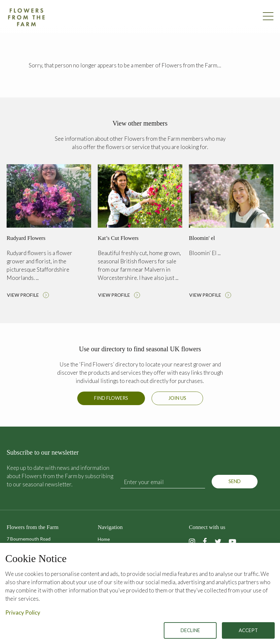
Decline (190, 630)
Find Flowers (111, 398)
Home (104, 539)
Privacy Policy (23, 612)
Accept (248, 630)
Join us (177, 398)
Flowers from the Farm (26, 17)
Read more (49, 233)
